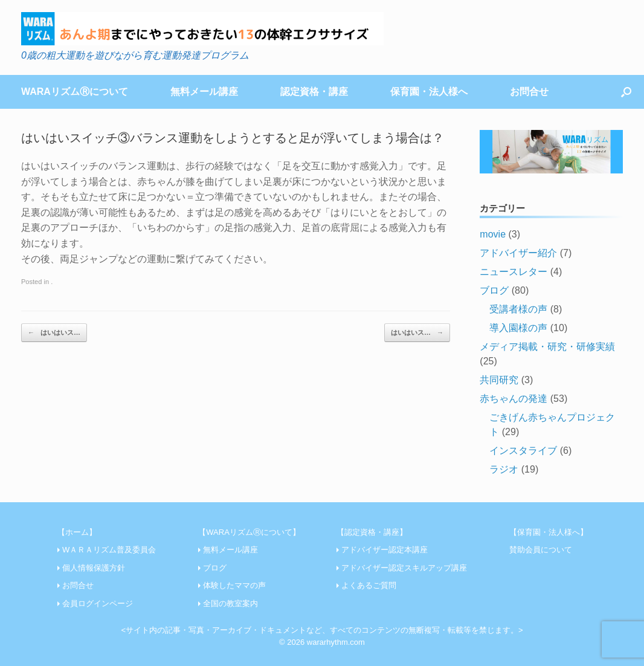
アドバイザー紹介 (518, 253)
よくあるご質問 (369, 585)
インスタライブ (523, 451)
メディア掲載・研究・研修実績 (547, 347)
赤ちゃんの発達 (514, 399)
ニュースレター (514, 272)
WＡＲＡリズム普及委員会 (109, 550)
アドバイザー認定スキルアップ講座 (404, 568)
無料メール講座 (204, 92)
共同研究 (499, 380)
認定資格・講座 (314, 92)
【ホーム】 (77, 532)
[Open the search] (626, 92)
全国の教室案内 (230, 603)
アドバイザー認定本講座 (385, 550)
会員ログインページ (98, 603)
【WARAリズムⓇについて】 (249, 532)
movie (493, 234)
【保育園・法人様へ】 (549, 532)
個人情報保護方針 (94, 568)
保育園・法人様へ (429, 92)
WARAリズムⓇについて (75, 92)
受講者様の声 (518, 309)
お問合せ (529, 92)
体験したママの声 (234, 585)
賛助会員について (541, 550)
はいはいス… (54, 333)
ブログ (494, 290)
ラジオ (504, 469)
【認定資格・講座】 (372, 532)
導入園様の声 (518, 328)
